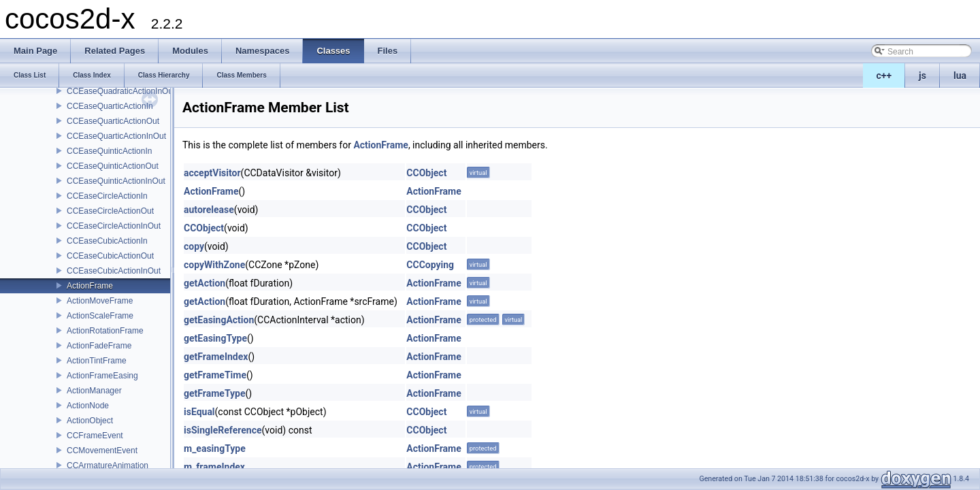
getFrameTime (215, 375)
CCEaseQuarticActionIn (110, 106)
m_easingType (215, 448)
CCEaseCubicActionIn (107, 241)
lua (960, 76)
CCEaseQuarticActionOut (113, 121)
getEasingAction (219, 320)
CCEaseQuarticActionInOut (116, 136)
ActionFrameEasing (102, 376)
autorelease (209, 210)
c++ (884, 76)
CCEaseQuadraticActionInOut (121, 91)
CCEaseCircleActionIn (107, 196)
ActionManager (94, 391)
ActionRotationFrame (105, 331)
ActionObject (90, 421)
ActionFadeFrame (99, 346)
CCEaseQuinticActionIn (109, 151)
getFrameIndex (216, 357)
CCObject (426, 173)
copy (194, 246)
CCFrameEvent (95, 436)
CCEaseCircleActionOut (110, 211)
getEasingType (215, 338)
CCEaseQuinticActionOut (113, 166)
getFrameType (215, 393)
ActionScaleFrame (100, 316)
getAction (205, 283)
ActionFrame (90, 286)
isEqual (199, 412)
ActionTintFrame (97, 361)
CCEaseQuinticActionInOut (116, 181)
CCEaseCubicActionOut (110, 256)
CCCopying (430, 265)
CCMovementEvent (102, 451)
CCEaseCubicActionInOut (114, 271)
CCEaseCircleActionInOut (114, 226)
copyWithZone (214, 265)
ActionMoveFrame (100, 301)
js (922, 76)
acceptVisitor (212, 173)
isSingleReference (223, 430)
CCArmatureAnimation (108, 465)
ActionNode (88, 406)
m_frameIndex (214, 467)
